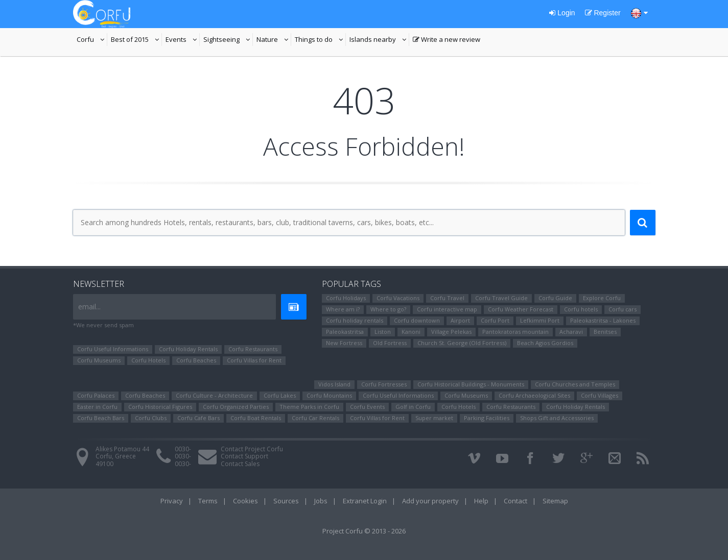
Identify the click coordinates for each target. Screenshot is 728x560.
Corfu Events (367, 407)
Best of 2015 (136, 40)
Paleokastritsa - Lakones (603, 320)
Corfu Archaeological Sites (534, 395)
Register (603, 13)
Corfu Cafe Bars (198, 418)
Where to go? (388, 309)
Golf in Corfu (413, 407)
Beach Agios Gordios (545, 343)
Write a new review (447, 40)
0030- (183, 449)
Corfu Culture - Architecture (214, 395)
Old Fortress (390, 343)
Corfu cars (623, 309)
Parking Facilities (487, 418)
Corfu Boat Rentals (256, 418)
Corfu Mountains (329, 395)
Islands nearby (379, 40)
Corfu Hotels (148, 360)
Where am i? (343, 309)
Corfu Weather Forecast (521, 309)
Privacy (172, 501)
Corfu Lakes (280, 395)
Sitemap (555, 501)
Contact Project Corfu (252, 449)
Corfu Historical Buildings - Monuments (471, 384)
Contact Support (244, 456)
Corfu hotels (581, 309)
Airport (460, 320)
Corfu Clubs (151, 418)
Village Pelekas (451, 332)
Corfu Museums (99, 360)
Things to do (320, 40)
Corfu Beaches (196, 360)
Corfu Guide (555, 298)
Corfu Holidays (346, 298)
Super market (434, 418)
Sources (286, 501)
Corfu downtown (417, 320)
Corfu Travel (447, 298)
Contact (515, 501)
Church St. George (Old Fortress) (462, 343)
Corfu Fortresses (384, 384)
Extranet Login (365, 501)
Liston (383, 332)
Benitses (605, 332)
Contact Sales (240, 464)
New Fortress (344, 343)
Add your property (430, 501)
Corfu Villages (600, 395)
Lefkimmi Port (540, 320)
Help (481, 501)
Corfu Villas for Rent (254, 360)
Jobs (321, 501)
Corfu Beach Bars (101, 418)
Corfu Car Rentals (315, 418)
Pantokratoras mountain (515, 332)
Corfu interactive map (447, 309)
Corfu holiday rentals (355, 320)
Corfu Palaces (96, 395)
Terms (208, 501)
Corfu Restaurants (253, 349)
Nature (274, 40)
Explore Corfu (602, 298)
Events (183, 40)
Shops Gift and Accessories (557, 418)
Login (562, 13)
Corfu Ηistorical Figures (160, 407)
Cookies (245, 501)
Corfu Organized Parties (236, 407)
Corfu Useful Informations (113, 349)
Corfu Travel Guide (501, 298)
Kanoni (411, 332)
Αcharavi (571, 332)
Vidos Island (334, 384)
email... (89, 307)
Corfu (92, 40)
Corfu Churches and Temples (575, 384)
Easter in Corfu (97, 407)
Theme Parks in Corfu (309, 407)
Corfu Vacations (398, 298)
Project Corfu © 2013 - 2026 (364, 531)
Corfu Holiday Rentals (188, 349)
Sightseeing (228, 40)
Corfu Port (495, 320)
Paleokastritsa (345, 332)
